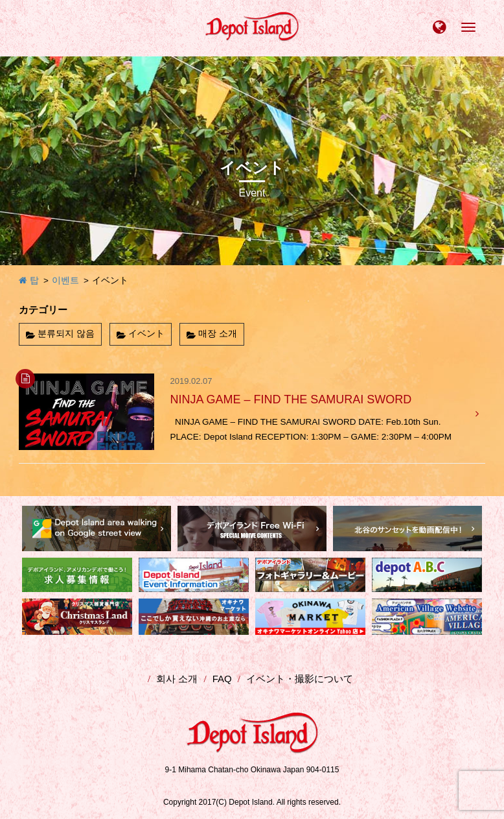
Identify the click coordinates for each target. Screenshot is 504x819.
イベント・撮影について (300, 679)
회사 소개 (177, 679)
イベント (146, 334)
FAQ (222, 679)
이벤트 (65, 280)
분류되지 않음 (66, 334)
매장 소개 (218, 334)
